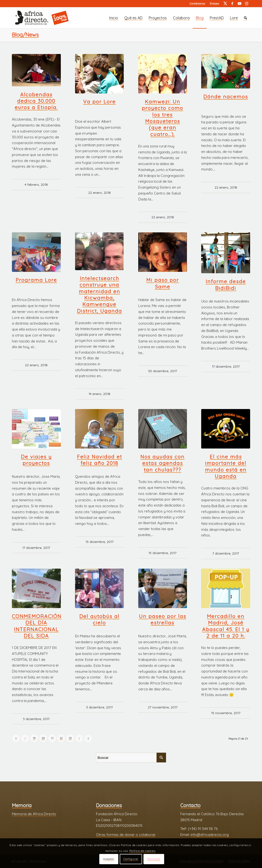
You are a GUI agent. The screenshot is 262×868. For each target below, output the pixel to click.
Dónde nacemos (226, 97)
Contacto (190, 805)
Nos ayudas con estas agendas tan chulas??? (162, 463)
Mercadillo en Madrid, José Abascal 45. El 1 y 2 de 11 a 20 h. (226, 626)
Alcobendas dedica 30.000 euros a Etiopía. (36, 101)
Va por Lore (99, 102)
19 (34, 738)
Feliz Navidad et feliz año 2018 (100, 460)
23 (70, 738)
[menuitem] (197, 4)
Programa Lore (36, 280)
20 (43, 738)
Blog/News (25, 35)
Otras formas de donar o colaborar (126, 835)
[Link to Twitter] (225, 4)
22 (61, 738)
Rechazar (154, 859)
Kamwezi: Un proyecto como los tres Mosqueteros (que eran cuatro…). (162, 118)
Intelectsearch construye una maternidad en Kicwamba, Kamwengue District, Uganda (100, 294)
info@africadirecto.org (210, 835)
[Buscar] (245, 18)
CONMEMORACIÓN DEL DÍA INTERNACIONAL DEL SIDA (37, 626)
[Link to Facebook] (232, 4)
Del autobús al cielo (99, 619)
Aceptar (109, 859)
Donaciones (109, 805)
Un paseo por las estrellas (163, 619)
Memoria (22, 805)
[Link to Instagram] (247, 4)
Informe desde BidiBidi (226, 285)
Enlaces (214, 4)
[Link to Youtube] (239, 4)
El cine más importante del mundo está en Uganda (226, 466)
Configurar (131, 859)
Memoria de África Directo (34, 814)
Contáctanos (197, 4)
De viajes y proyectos (36, 460)
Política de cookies (142, 851)
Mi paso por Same (163, 283)
